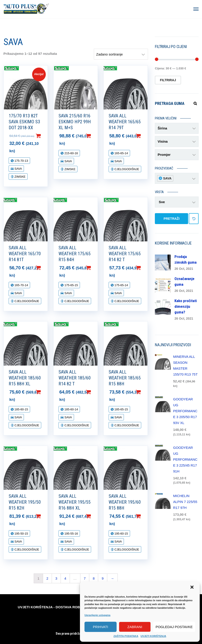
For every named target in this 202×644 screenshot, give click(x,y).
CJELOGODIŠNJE (126, 169)
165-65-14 (121, 153)
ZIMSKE (20, 177)
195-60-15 (121, 534)
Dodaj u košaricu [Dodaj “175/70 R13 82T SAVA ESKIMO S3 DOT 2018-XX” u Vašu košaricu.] (46, 136)
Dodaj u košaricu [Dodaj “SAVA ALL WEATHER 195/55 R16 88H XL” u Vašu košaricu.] (96, 516)
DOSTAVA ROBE (69, 607)
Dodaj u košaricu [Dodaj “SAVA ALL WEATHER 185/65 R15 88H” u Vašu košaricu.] (146, 392)
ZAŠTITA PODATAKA (126, 636)
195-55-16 (71, 534)
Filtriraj (168, 80)
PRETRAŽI (171, 219)
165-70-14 (21, 285)
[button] (192, 588)
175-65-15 (71, 285)
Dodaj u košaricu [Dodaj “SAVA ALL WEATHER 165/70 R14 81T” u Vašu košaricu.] (46, 268)
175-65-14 (121, 285)
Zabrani (135, 627)
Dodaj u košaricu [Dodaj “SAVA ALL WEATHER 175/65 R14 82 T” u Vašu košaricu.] (146, 268)
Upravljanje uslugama (97, 615)
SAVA (18, 169)
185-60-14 (71, 409)
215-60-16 (71, 153)
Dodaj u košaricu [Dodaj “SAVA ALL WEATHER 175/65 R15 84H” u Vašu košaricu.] (96, 268)
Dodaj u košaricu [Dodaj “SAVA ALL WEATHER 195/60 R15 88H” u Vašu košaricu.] (146, 516)
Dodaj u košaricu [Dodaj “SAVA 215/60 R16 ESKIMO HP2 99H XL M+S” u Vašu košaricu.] (96, 136)
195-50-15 (21, 534)
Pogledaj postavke (174, 627)
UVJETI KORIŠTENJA (153, 636)
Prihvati (101, 627)
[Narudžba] (121, 54)
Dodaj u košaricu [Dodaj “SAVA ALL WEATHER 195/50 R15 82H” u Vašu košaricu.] (46, 516)
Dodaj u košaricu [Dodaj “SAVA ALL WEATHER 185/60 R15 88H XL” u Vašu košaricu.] (46, 392)
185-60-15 (21, 409)
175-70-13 (21, 161)
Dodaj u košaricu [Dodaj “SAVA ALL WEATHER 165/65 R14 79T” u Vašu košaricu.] (146, 136)
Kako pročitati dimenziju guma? (186, 306)
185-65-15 (121, 409)
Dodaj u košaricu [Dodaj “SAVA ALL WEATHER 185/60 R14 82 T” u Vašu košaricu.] (96, 392)
